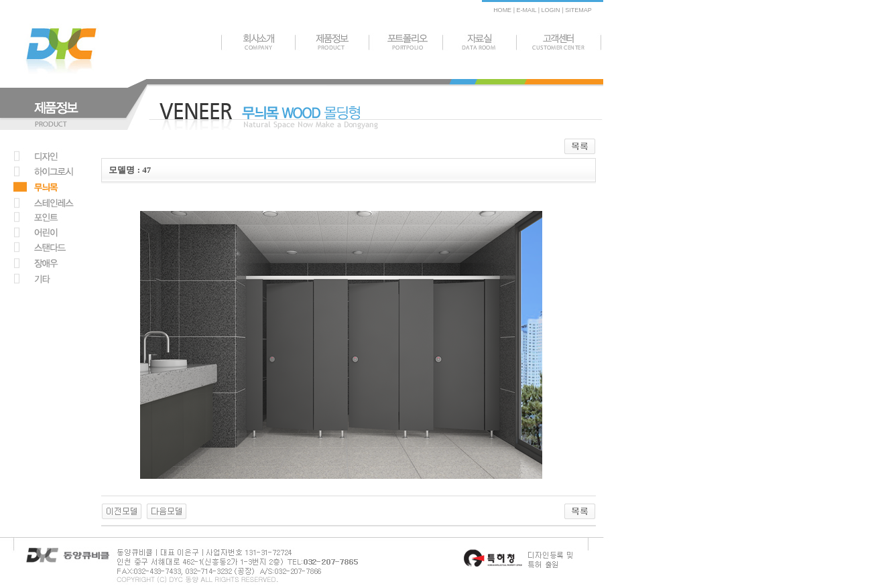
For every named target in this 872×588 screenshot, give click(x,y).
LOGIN (550, 10)
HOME (502, 10)
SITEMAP (578, 10)
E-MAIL (526, 10)
